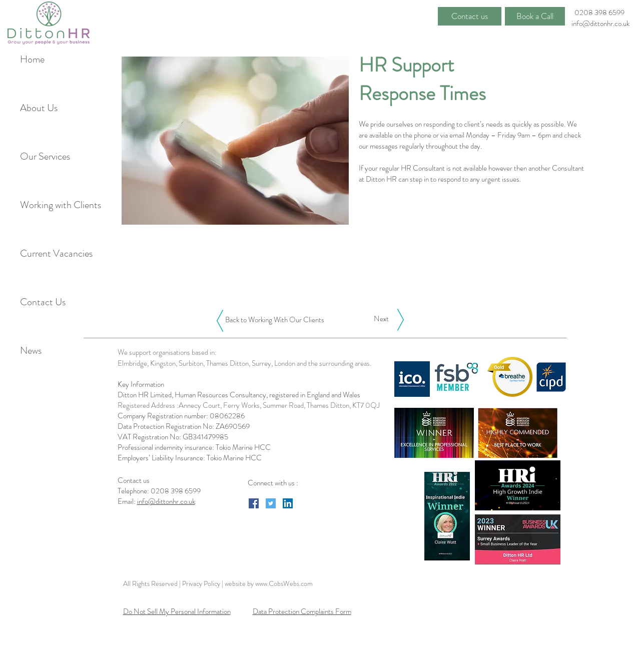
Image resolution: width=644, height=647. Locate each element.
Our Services (45, 156)
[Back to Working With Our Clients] (275, 320)
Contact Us (43, 302)
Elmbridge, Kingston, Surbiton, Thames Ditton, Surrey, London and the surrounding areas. (244, 363)
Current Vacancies (54, 253)
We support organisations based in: (167, 352)
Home (32, 59)
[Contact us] (470, 16)
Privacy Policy (202, 583)
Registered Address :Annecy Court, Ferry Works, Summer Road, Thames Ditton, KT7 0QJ (249, 405)
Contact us (134, 480)
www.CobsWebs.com (284, 583)
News (31, 351)
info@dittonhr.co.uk (600, 24)
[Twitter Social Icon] (271, 503)
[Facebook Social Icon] (254, 503)
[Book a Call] (535, 16)
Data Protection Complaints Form (302, 611)
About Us (39, 108)
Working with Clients (54, 205)
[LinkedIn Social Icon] (288, 503)
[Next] (382, 319)
